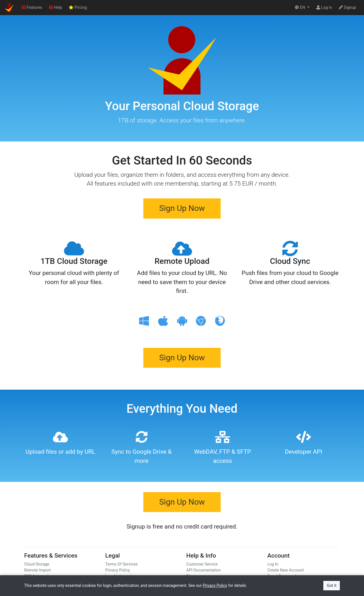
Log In (273, 564)
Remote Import (38, 570)
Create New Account (286, 570)
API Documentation (203, 570)
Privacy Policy (118, 570)
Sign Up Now (182, 208)
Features (32, 7)
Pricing (78, 7)
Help (55, 7)
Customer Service (202, 564)
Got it (332, 585)
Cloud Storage (37, 564)
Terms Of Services (121, 564)
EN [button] (300, 7)
